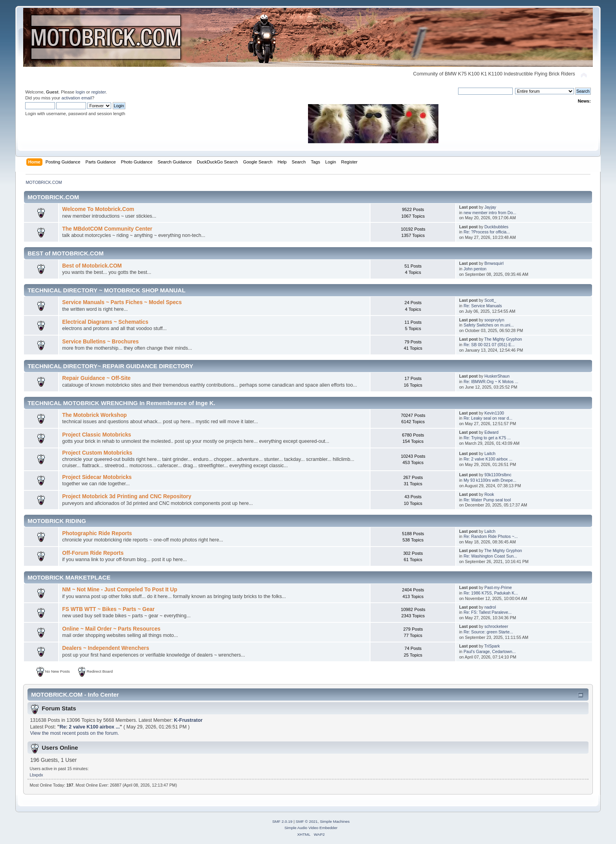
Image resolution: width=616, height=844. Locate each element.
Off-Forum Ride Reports (93, 553)
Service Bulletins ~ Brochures (100, 342)
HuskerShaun (497, 376)
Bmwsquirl (494, 263)
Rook (489, 494)
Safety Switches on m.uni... (489, 325)
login (80, 92)
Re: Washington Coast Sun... (490, 556)
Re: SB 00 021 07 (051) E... (489, 345)
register (98, 92)
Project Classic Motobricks (96, 435)
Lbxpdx (37, 775)
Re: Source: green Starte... (488, 632)
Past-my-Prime (498, 587)
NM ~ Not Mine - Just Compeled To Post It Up (120, 590)
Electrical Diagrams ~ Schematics (105, 322)
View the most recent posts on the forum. (74, 733)
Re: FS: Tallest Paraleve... (488, 612)
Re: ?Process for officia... (487, 232)
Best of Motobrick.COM (92, 266)
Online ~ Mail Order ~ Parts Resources (111, 629)
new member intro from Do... (490, 213)
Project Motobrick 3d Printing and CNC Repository (127, 496)
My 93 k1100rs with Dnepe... (490, 480)
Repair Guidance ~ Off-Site (96, 378)
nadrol (490, 607)
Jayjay (490, 207)
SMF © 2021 (307, 821)
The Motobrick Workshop (94, 415)
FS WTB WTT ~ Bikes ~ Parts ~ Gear (108, 609)
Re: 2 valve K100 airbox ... (488, 459)
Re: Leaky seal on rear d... (488, 418)
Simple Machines (335, 821)
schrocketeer (496, 626)
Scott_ (490, 300)
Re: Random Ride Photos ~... (491, 536)
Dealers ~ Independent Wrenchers (105, 648)
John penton (475, 269)
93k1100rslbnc (498, 475)
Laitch (490, 453)
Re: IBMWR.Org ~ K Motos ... (491, 382)
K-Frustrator (188, 720)
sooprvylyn (494, 320)
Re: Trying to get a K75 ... (487, 438)
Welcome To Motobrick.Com (98, 209)
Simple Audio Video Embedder (311, 828)
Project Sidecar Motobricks (97, 477)
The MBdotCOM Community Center (107, 229)
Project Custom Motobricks (97, 453)
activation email (76, 98)
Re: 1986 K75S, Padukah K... (491, 593)
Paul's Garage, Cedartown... (490, 651)
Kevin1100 (494, 413)
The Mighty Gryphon (503, 339)
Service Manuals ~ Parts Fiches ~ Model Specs (122, 302)
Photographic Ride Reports (97, 533)
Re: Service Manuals (483, 306)
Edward (491, 432)
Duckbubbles (496, 227)
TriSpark (492, 646)
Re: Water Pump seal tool (487, 500)
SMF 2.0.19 (282, 821)
